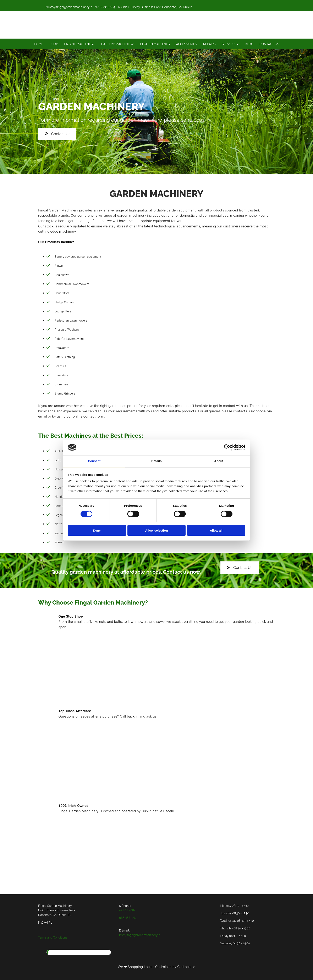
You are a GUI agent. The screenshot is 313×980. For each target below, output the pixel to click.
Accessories (186, 44)
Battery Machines (116, 44)
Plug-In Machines (155, 44)
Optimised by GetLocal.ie (175, 967)
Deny (97, 530)
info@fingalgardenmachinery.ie (70, 7)
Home (39, 44)
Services (229, 44)
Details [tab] (156, 461)
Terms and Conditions (53, 937)
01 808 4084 (106, 7)
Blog (249, 44)
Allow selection (156, 530)
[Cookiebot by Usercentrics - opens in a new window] (227, 447)
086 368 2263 (128, 918)
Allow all (216, 530)
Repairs (209, 44)
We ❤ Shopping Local (135, 967)
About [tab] (219, 461)
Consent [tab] (94, 461)
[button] (57, 134)
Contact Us (269, 44)
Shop (54, 44)
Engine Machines (78, 44)
